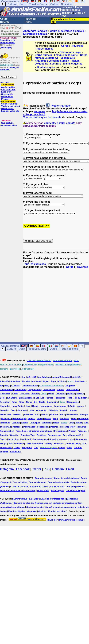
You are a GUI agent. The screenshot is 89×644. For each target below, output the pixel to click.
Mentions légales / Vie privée (22, 511)
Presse (5, 99)
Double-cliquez (46, 67)
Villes (69, 448)
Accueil (5, 82)
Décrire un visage (70, 52)
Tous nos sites (69, 349)
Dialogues (61, 394)
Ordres (25, 423)
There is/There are (34, 443)
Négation (6, 423)
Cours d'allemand (37, 482)
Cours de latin (57, 486)
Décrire (80, 394)
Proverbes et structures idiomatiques (34, 431)
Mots (62, 414)
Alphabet (26, 381)
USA (36, 448)
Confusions (20, 390)
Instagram (7, 469)
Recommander (8, 101)
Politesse (17, 427)
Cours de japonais (19, 486)
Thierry (49, 443)
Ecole (3, 398)
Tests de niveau (16, 443)
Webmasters (7, 109)
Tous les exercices (34, 264)
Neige (56, 419)
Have (28, 406)
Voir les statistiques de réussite (42, 117)
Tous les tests (73, 443)
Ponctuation (29, 427)
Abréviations (44, 377)
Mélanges (6, 419)
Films (69, 398)
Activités (77, 377)
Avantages (6, 47)
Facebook (23, 469)
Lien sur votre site (10, 111)
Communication (30, 385)
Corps (65, 46)
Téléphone (27, 448)
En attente (12, 398)
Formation (5, 402)
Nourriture (83, 419)
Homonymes (46, 406)
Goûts (42, 402)
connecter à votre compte (60, 123)
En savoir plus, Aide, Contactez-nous (47, 499)
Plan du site (7, 97)
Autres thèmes (44, 49)
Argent (46, 381)
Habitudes (5, 406)
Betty (7, 385)
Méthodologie (19, 419)
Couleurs (24, 394)
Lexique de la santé (66, 55)
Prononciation (7, 431)
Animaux (37, 381)
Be (1, 385)
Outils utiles (43, 491)
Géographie (73, 402)
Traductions (6, 448)
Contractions (72, 390)
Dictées (71, 394)
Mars (37, 414)
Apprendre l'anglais (35, 31)
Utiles (28, 22)
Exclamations (26, 398)
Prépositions (60, 431)
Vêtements (15, 452)
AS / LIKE (32, 377)
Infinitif (72, 406)
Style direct (14, 439)
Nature (48, 419)
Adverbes (15, 381)
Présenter (83, 431)
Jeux (23, 4)
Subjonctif (26, 439)
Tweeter (55, 106)
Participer (31, 19)
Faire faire (39, 398)
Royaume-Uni (54, 435)
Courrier (35, 394)
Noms (74, 419)
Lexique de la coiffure (48, 64)
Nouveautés (7, 94)
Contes (61, 390)
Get (36, 402)
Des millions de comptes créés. (8, 40)
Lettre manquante (37, 410)
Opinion (16, 423)
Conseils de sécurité (24, 503)
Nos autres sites (9, 125)
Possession (43, 427)
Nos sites (67, 4)
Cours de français (44, 478)
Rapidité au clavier (39, 486)
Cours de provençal (75, 486)
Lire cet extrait (8, 89)
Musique (84, 414)
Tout (84, 443)
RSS (47, 469)
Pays (71, 423)
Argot (54, 381)
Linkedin (58, 469)
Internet (81, 406)
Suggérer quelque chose (62, 439)
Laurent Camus (20, 499)
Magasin (64, 410)
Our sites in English (76, 491)
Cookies (42, 511)
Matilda (45, 414)
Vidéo (62, 448)
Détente (5, 22)
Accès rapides (8, 87)
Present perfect (68, 427)
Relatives (41, 435)
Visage (75, 61)
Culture (12, 4)
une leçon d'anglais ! (9, 68)
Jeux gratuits (7, 123)
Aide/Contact (8, 85)
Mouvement (72, 414)
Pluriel (79, 423)
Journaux (22, 410)
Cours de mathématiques (66, 478)
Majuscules (6, 414)
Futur (14, 402)
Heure (35, 406)
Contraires (5, 394)
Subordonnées (40, 439)
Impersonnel (60, 406)
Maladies (29, 414)
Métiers (31, 419)
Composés (70, 385)
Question (15, 435)
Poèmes (54, 427)
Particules (46, 423)
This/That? (59, 443)
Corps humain (43, 55)
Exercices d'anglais (35, 34)
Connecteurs (49, 390)
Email (70, 469)
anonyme (39, 111)
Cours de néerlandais (58, 482)
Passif (56, 423)
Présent (72, 431)
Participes (35, 423)
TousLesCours (38, 4)
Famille (49, 398)
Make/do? (18, 414)
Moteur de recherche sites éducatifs (18, 491)
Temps (3, 443)
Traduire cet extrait (11, 106)
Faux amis (60, 398)
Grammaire (52, 402)
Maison (73, 410)
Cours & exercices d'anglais (67, 31)
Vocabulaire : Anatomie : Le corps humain (56, 59)
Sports (3, 439)
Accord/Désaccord (62, 377)
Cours (4, 19)
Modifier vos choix (57, 511)
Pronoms (81, 427)
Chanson (16, 385)
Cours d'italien (20, 482)
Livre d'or (6, 92)
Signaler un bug (9, 104)
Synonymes (81, 439)
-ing (23, 377)
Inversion (5, 410)
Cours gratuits (10, 346)
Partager (66, 106)
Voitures (78, 448)
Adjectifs (4, 381)
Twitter (37, 469)
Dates (51, 394)
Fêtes (22, 402)
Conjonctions (34, 390)
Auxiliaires (80, 381)
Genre (29, 402)
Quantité (4, 435)
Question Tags (28, 435)
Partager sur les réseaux (71, 520)
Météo (40, 419)
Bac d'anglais (57, 491)
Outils (54, 4)
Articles (62, 381)
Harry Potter (18, 406)
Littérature (53, 410)
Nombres (65, 419)
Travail (17, 448)
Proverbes (77, 46)
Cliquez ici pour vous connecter (10, 32)
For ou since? (81, 398)
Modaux (54, 414)
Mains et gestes (73, 64)
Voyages (4, 452)
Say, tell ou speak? (72, 435)
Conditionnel (6, 390)
